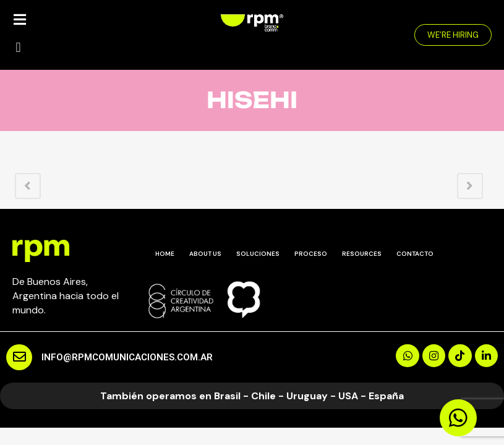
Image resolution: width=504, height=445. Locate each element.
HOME (165, 254)
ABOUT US (205, 254)
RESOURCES (362, 254)
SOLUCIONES (258, 254)
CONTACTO (415, 254)
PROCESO (311, 254)
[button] (18, 47)
